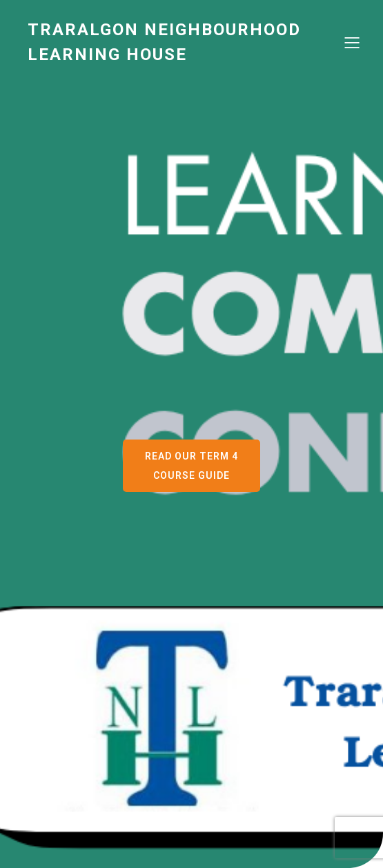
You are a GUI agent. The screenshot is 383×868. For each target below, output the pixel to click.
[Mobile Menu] (352, 42)
